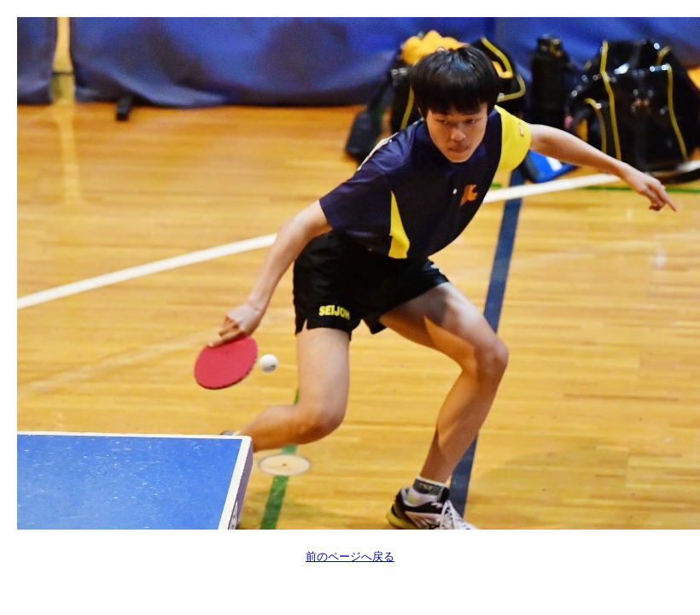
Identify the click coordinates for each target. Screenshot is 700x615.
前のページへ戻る (350, 556)
